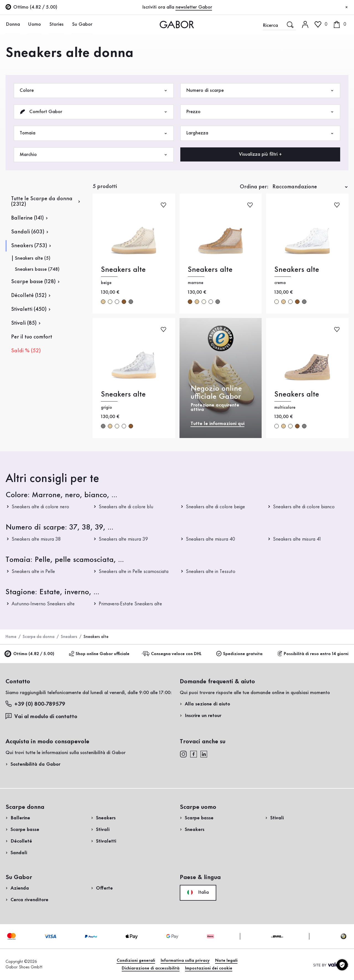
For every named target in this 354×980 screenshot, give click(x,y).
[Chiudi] (347, 7)
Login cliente (321, 48)
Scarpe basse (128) (33, 282)
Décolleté (21, 841)
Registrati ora (333, 73)
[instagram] (183, 754)
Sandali (19, 853)
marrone (124, 302)
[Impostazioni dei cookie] (342, 965)
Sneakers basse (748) (37, 269)
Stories (55, 24)
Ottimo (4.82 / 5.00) (30, 654)
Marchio (94, 155)
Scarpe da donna (39, 637)
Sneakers (69, 637)
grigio (131, 302)
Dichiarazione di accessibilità (151, 968)
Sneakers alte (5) (33, 258)
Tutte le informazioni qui (218, 424)
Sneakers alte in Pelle (33, 572)
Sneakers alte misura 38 (36, 539)
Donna (12, 24)
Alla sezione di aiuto (207, 704)
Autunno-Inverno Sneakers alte (43, 604)
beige (103, 302)
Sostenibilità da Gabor (35, 764)
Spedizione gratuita (239, 654)
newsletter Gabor (194, 7)
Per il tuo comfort (32, 337)
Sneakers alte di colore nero (40, 507)
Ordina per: (254, 187)
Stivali (103, 830)
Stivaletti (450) (29, 309)
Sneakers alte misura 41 (297, 539)
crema (110, 302)
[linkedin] (204, 754)
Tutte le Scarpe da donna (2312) (42, 202)
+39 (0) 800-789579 (35, 704)
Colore (94, 91)
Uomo (34, 24)
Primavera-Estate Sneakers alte (130, 604)
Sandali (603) (28, 232)
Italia (198, 892)
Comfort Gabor (94, 112)
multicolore (117, 302)
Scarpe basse (25, 830)
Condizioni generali (136, 961)
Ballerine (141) (27, 218)
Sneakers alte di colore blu (126, 507)
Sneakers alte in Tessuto (211, 572)
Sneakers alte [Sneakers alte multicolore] (297, 394)
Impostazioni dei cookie (209, 968)
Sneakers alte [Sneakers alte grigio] (123, 394)
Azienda (20, 888)
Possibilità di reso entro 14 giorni (313, 654)
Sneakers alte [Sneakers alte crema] (297, 270)
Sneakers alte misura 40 (210, 539)
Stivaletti (106, 841)
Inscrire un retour (203, 716)
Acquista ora (329, 158)
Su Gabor (81, 24)
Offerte (104, 888)
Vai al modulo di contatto (41, 716)
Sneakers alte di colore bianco (304, 507)
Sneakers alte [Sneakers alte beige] (123, 270)
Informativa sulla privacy (185, 961)
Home (11, 637)
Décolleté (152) (29, 296)
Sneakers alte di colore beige (215, 507)
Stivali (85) (24, 323)
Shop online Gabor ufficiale (99, 654)
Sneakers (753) (29, 246)
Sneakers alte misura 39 (123, 539)
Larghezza (260, 133)
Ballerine (20, 818)
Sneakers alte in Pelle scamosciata (134, 572)
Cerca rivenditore (29, 900)
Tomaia (94, 133)
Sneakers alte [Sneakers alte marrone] (210, 270)
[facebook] (194, 754)
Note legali (226, 961)
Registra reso (291, 112)
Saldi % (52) (26, 351)
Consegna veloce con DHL (172, 654)
